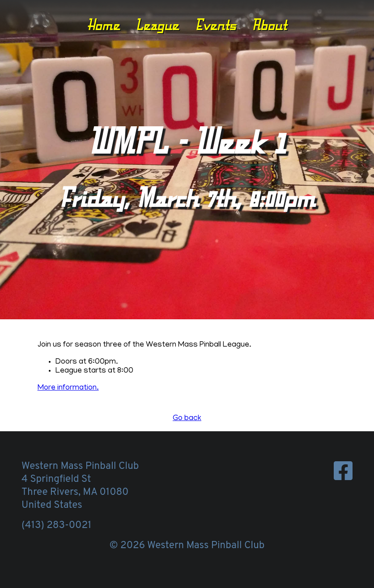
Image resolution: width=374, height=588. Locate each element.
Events (216, 25)
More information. (68, 388)
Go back (187, 419)
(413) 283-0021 (56, 526)
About (269, 25)
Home (104, 25)
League (157, 25)
